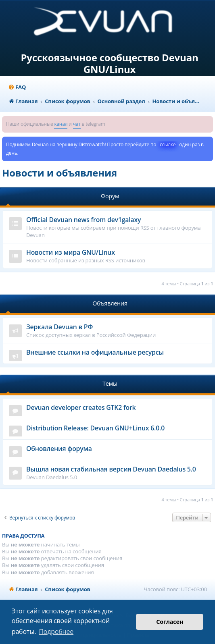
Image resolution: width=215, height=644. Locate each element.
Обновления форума (59, 449)
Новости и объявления (59, 173)
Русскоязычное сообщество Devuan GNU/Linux (109, 64)
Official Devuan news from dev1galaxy (83, 220)
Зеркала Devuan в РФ (59, 327)
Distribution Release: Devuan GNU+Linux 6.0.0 (95, 428)
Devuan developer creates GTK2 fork (81, 407)
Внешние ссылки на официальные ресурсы (95, 352)
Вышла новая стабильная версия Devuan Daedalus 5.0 (111, 469)
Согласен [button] (170, 622)
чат (77, 124)
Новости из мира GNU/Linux (71, 252)
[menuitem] (17, 87)
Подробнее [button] (56, 632)
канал (61, 124)
